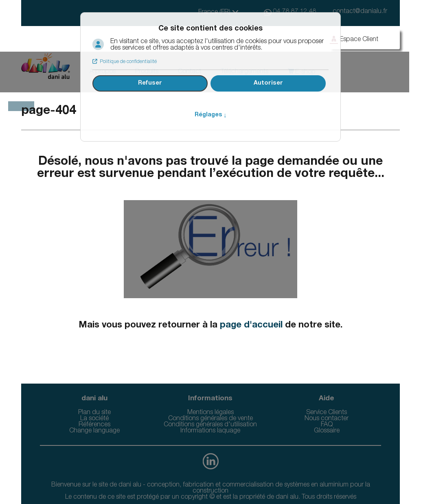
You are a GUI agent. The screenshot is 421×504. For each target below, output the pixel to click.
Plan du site (94, 413)
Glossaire (327, 431)
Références (94, 425)
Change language (94, 431)
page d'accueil (251, 325)
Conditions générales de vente (210, 419)
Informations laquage (210, 431)
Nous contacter (327, 419)
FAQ (327, 425)
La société (94, 419)
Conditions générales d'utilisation (210, 425)
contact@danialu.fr (360, 12)
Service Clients (327, 413)
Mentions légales (210, 413)
